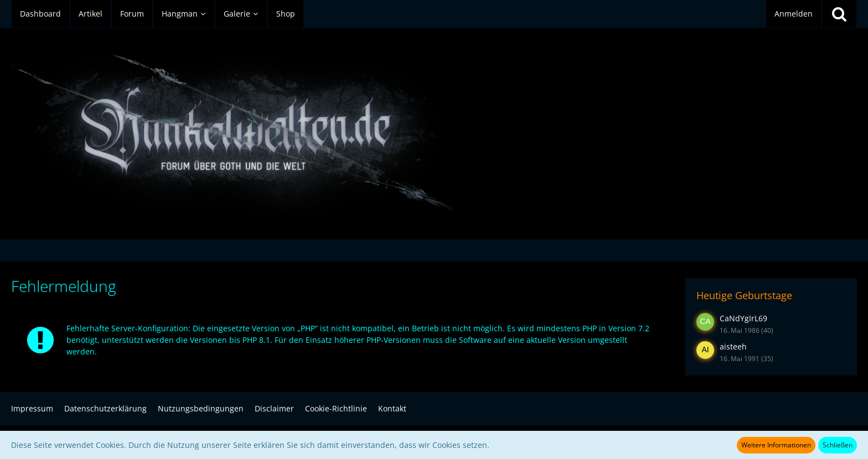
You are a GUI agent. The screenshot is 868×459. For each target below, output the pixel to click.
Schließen (838, 445)
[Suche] (839, 14)
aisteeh (733, 346)
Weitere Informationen (776, 445)
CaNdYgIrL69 (743, 318)
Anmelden (794, 14)
